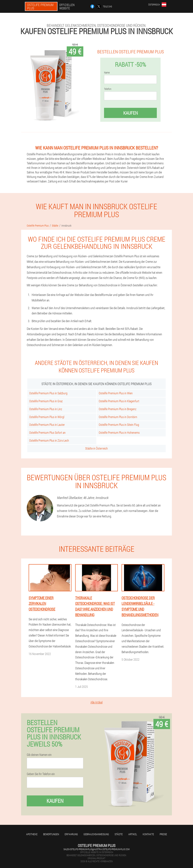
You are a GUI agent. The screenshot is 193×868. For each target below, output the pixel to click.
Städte (119, 834)
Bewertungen (51, 834)
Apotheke (32, 834)
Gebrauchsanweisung (96, 834)
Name (107, 73)
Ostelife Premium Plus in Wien (116, 393)
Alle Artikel (96, 702)
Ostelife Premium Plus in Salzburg (48, 393)
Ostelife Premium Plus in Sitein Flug (119, 425)
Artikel (133, 834)
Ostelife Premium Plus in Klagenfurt (119, 401)
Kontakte (148, 834)
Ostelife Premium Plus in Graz (46, 401)
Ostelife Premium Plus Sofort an (47, 432)
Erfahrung (71, 834)
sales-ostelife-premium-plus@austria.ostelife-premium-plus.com (96, 849)
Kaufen (131, 113)
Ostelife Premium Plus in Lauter (47, 425)
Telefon (108, 89)
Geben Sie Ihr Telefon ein (41, 774)
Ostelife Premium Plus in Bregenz (118, 409)
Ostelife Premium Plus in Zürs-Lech (49, 440)
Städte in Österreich (96, 448)
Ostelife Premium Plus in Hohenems (119, 432)
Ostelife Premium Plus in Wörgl (47, 417)
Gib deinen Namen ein (39, 755)
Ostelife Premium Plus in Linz (46, 409)
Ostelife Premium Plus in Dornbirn (118, 417)
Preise (163, 834)
